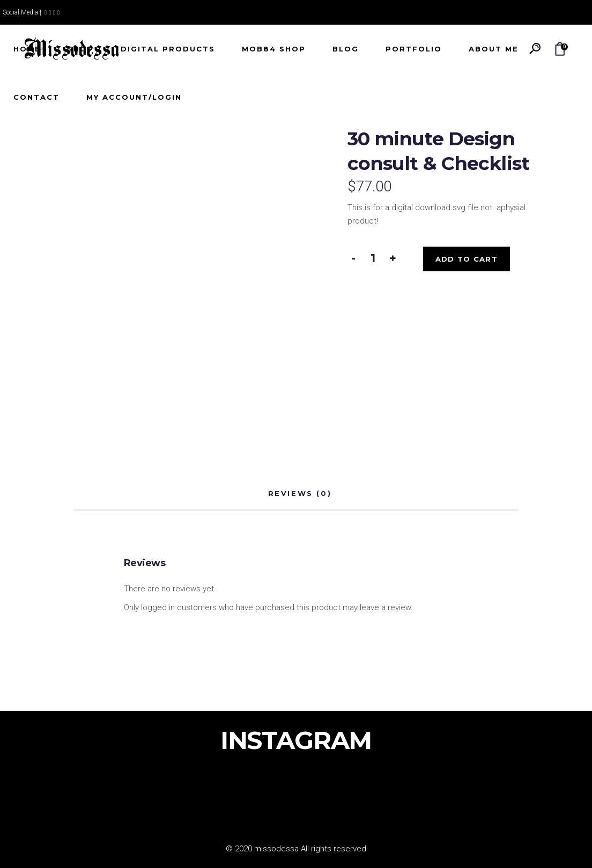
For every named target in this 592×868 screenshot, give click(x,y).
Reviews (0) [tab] (300, 493)
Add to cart (467, 259)
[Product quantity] (373, 258)
